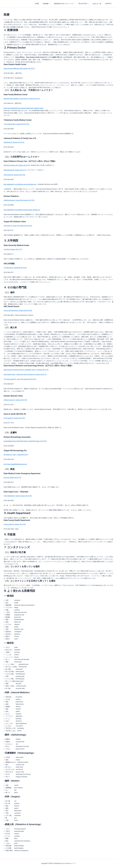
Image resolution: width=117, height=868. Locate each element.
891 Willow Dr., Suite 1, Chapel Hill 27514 (17, 455)
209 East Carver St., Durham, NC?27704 (16, 400)
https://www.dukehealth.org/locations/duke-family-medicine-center (25, 108)
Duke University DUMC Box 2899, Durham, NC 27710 (21, 68)
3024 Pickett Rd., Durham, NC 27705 (15, 175)
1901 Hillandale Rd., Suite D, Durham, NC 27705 (19, 496)
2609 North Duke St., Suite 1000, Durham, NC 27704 (20, 200)
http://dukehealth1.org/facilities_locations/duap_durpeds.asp (24, 210)
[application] (53, 4)
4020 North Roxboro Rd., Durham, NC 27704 (18, 165)
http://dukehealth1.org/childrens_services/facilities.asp (22, 184)
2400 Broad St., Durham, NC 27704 (15, 142)
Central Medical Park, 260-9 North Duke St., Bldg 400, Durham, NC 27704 (27, 441)
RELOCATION (86, 4)
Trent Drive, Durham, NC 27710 (14, 249)
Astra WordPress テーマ (69, 863)
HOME (41, 4)
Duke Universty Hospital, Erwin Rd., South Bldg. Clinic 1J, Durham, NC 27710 (28, 370)
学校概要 (50, 4)
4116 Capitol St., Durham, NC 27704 (15, 418)
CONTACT (109, 4)
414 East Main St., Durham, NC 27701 (16, 524)
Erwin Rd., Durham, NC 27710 (13, 478)
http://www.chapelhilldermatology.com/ (17, 464)
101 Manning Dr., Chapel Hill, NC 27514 (16, 268)
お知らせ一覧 (98, 4)
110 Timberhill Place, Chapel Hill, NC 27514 (18, 124)
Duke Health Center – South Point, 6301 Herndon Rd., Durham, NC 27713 (27, 374)
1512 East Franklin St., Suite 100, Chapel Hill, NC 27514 (21, 379)
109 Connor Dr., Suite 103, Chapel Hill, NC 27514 (19, 226)
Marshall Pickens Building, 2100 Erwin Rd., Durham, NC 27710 (24, 99)
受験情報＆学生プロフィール (67, 4)
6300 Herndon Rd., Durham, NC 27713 (16, 170)
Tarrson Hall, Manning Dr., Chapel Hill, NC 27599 (19, 310)
